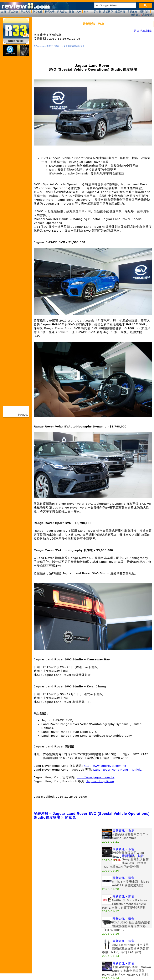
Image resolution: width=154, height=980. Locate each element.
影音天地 (25, 12)
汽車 (79, 12)
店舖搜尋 (108, 12)
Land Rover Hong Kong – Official (118, 770)
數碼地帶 (50, 12)
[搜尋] (115, 5)
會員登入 (136, 15)
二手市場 (96, 12)
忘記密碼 (147, 15)
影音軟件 (38, 12)
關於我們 (144, 12)
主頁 (4, 12)
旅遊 (72, 12)
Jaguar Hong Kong (100, 781)
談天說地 (62, 12)
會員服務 (132, 12)
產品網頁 (120, 12)
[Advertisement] (67, 855)
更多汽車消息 (143, 31)
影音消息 (13, 12)
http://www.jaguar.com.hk (96, 777)
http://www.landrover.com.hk (105, 766)
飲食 (86, 12)
